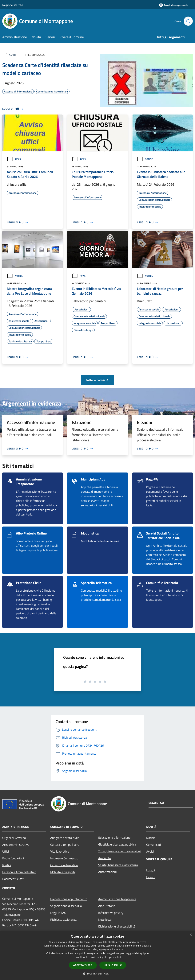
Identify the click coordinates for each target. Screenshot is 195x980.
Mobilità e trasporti (63, 872)
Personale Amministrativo (19, 872)
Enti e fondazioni (13, 858)
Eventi (150, 877)
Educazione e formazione (114, 838)
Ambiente (105, 858)
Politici (7, 865)
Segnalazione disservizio (66, 906)
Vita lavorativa (60, 851)
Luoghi (151, 870)
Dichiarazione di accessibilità (117, 926)
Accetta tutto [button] (83, 965)
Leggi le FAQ (58, 913)
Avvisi (13, 55)
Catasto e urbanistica (64, 865)
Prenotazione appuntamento (69, 899)
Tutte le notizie (97, 380)
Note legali (105, 920)
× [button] (191, 935)
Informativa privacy (111, 913)
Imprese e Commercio (64, 858)
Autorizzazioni (107, 872)
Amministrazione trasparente (117, 899)
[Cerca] (188, 21)
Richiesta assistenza (63, 920)
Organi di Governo (14, 838)
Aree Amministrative (16, 845)
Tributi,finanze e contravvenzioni (119, 851)
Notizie (145, 159)
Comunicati (154, 845)
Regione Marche (13, 5)
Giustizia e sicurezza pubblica (117, 844)
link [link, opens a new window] (119, 957)
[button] (97, 974)
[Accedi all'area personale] (173, 5)
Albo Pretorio (107, 906)
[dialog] (97, 955)
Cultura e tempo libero (65, 845)
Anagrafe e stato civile (65, 838)
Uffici (6, 851)
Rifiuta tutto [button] (113, 965)
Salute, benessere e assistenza (118, 865)
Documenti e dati (13, 879)
